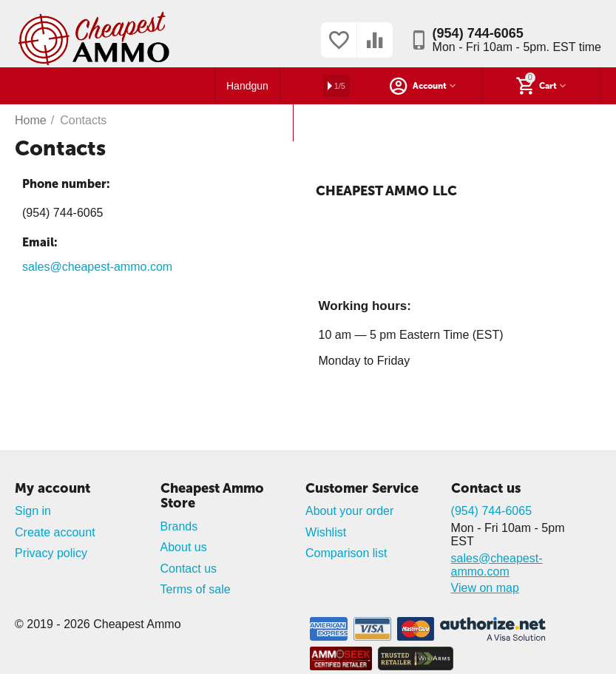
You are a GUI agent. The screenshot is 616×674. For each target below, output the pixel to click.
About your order (349, 511)
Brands (179, 526)
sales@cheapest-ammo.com (97, 267)
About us (184, 547)
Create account (55, 532)
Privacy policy (51, 553)
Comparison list (346, 553)
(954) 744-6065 (478, 33)
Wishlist (326, 532)
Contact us (189, 569)
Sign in (33, 511)
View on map (485, 588)
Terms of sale (196, 589)
